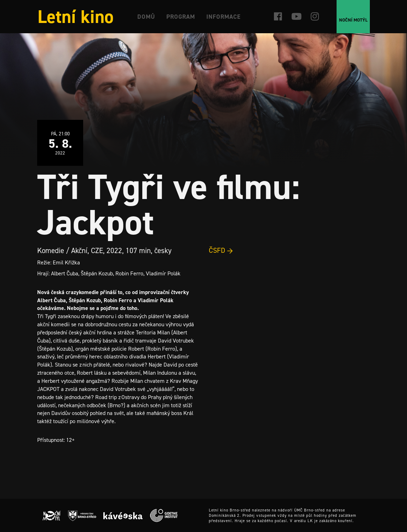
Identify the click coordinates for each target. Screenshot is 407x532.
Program (181, 17)
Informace (223, 17)
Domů (146, 17)
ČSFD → (221, 250)
